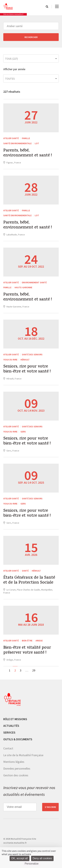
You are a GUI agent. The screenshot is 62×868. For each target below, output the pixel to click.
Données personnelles (17, 768)
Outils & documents (18, 739)
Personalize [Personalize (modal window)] (32, 864)
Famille (26, 138)
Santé (25, 571)
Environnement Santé (34, 282)
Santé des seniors (32, 354)
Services (9, 732)
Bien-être (27, 641)
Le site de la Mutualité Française (23, 755)
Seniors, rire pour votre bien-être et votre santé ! (27, 369)
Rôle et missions (15, 719)
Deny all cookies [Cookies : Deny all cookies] (42, 858)
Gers (23, 432)
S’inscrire (50, 807)
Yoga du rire (10, 360)
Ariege (39, 641)
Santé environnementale (17, 143)
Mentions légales (14, 762)
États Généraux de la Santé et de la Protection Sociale (29, 580)
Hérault (25, 360)
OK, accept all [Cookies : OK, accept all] (20, 858)
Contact (8, 748)
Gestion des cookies (16, 775)
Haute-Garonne (23, 287)
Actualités (11, 726)
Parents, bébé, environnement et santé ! (28, 153)
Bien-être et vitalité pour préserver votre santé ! (27, 650)
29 (34, 670)
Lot (37, 143)
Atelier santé (11, 138)
